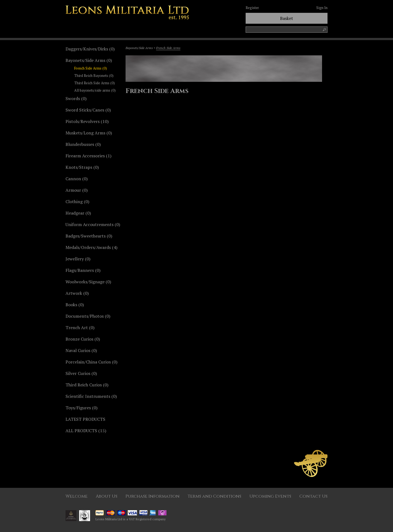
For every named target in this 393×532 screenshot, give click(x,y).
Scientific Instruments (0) (91, 396)
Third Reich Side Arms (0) (95, 83)
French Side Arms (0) (91, 68)
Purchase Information (153, 496)
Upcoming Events (270, 496)
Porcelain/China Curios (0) (91, 362)
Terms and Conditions (214, 496)
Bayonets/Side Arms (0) (89, 60)
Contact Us (313, 496)
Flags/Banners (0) (83, 270)
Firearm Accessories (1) (88, 156)
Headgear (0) (78, 213)
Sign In (322, 8)
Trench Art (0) (80, 327)
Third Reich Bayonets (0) (94, 76)
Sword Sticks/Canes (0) (88, 110)
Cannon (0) (77, 179)
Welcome (77, 496)
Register (252, 8)
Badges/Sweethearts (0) (89, 236)
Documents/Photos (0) (88, 316)
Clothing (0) (77, 202)
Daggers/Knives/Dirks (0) (90, 49)
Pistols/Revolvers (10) (87, 121)
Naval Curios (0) (81, 350)
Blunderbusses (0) (83, 144)
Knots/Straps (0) (82, 167)
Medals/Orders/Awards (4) (91, 247)
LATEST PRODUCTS (85, 419)
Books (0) (75, 305)
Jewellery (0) (78, 259)
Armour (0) (77, 190)
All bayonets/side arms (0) (95, 90)
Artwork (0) (77, 293)
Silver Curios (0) (81, 373)
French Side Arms (168, 48)
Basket (287, 18)
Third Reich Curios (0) (87, 385)
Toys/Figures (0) (81, 408)
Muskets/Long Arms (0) (89, 133)
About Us (107, 496)
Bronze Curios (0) (83, 339)
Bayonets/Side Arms (139, 48)
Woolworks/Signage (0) (88, 282)
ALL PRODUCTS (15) (86, 431)
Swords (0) (76, 98)
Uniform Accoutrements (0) (93, 224)
